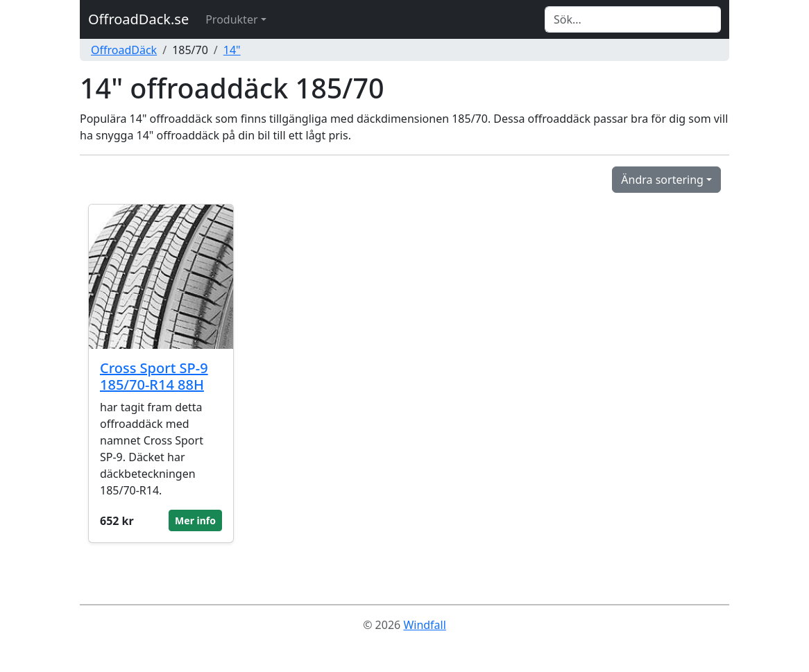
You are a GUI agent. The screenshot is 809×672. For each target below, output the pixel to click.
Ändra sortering (662, 180)
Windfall (424, 625)
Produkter (231, 19)
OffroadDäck (124, 50)
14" (232, 50)
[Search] (633, 19)
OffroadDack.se (138, 19)
